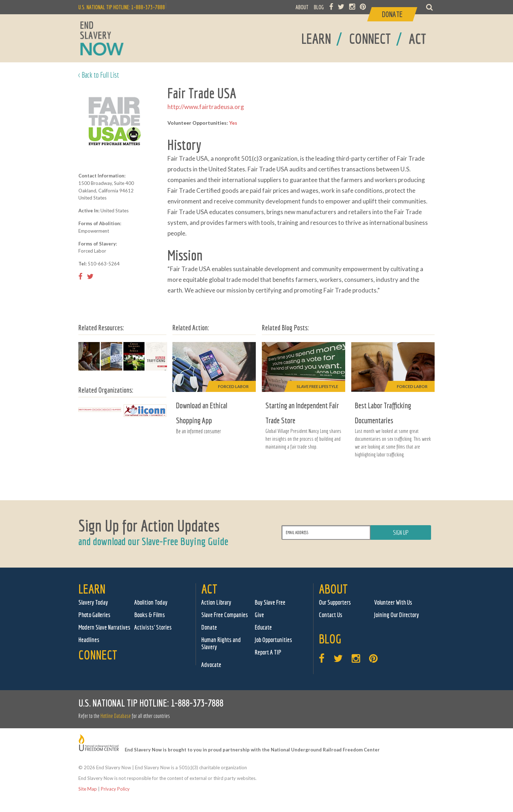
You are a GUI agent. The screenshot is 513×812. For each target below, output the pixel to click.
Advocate (211, 665)
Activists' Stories (153, 627)
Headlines (89, 640)
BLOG (319, 7)
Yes (233, 123)
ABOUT (302, 7)
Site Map (88, 789)
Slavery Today (93, 602)
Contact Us (331, 615)
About (333, 589)
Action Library (216, 602)
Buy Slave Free (270, 602)
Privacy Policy (115, 789)
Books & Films (150, 615)
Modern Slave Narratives (104, 627)
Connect (98, 655)
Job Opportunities (273, 640)
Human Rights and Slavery (221, 643)
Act (209, 589)
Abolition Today (151, 602)
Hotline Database (116, 716)
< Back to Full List (99, 75)
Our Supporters (335, 602)
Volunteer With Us (393, 602)
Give (259, 615)
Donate (209, 627)
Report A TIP (268, 652)
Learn (92, 589)
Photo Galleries (94, 615)
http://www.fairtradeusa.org (206, 107)
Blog (330, 639)
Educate (263, 627)
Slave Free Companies (225, 615)
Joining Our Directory (397, 615)
